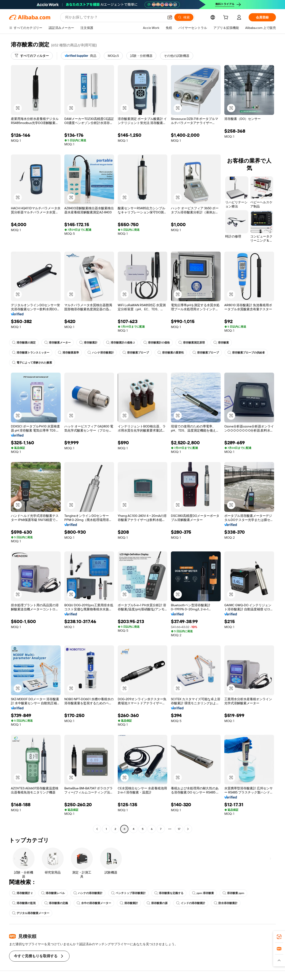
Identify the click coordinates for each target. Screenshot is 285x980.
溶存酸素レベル (53, 893)
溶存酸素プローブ (136, 353)
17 (179, 829)
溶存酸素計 (88, 343)
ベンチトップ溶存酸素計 (128, 893)
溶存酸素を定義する (169, 893)
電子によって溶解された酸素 (32, 363)
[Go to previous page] (97, 829)
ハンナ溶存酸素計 (101, 353)
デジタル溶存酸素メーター (31, 913)
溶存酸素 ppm (233, 893)
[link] (279, 937)
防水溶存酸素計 (226, 903)
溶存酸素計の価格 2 (120, 343)
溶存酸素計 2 (22, 893)
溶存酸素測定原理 (192, 343)
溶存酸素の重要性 (171, 353)
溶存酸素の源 (157, 903)
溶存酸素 (221, 343)
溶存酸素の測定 (24, 343)
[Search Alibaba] (114, 17)
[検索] (184, 17)
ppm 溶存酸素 (203, 893)
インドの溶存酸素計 (191, 903)
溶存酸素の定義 (56, 903)
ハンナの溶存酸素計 (88, 893)
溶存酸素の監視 (24, 903)
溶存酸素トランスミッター (31, 353)
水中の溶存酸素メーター (94, 903)
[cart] (227, 18)
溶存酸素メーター (57, 343)
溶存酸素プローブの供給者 (246, 353)
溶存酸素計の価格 (157, 343)
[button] (170, 17)
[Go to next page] (188, 829)
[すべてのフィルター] (32, 56)
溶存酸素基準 (68, 353)
